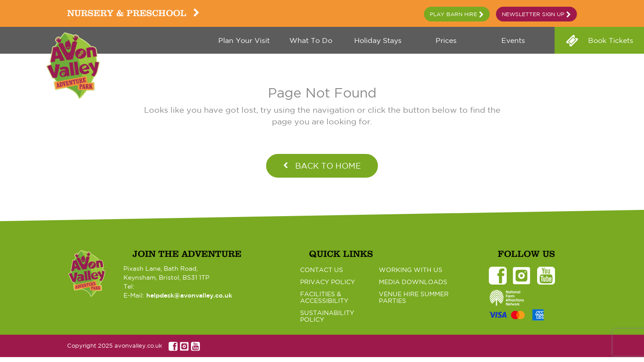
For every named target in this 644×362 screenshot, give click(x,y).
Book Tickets (610, 40)
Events (512, 40)
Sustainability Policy (327, 316)
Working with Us (411, 270)
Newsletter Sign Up (536, 15)
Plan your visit (244, 40)
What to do (311, 40)
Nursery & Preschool (133, 13)
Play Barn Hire (457, 15)
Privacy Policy (328, 282)
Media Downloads (413, 282)
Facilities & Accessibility (324, 297)
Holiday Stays (378, 40)
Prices (445, 40)
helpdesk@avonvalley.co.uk (189, 295)
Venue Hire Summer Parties (414, 297)
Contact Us (322, 270)
